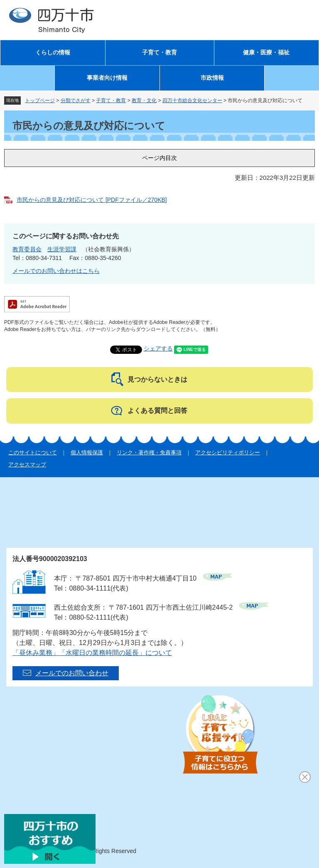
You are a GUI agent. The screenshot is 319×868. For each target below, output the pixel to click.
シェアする (158, 348)
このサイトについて (33, 452)
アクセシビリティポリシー (228, 452)
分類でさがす (76, 101)
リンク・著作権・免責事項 (149, 452)
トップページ (40, 101)
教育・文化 (144, 101)
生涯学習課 (62, 249)
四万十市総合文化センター (192, 101)
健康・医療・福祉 (266, 53)
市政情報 (212, 78)
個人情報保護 (87, 452)
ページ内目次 (159, 158)
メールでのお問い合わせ (72, 673)
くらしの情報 (53, 53)
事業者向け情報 (107, 78)
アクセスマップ (27, 465)
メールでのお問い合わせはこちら (56, 271)
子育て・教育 (159, 53)
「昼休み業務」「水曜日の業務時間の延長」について (92, 653)
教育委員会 (27, 249)
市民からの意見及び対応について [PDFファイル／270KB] (92, 200)
